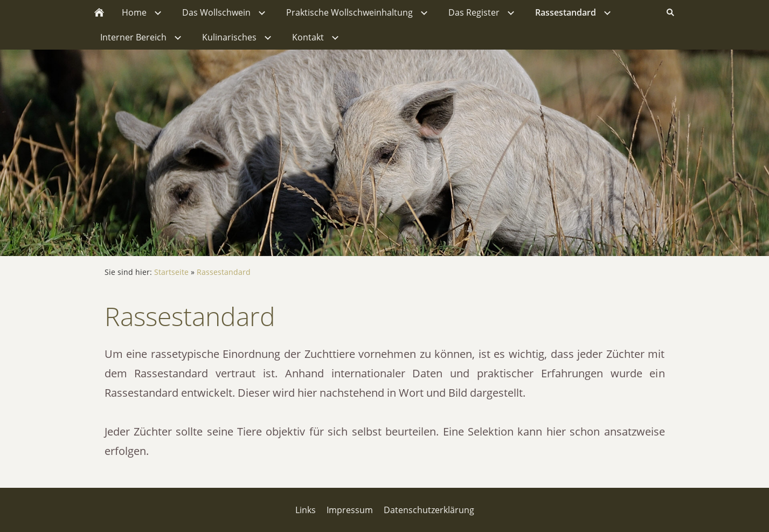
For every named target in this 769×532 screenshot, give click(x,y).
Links (306, 510)
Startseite (171, 272)
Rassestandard (224, 272)
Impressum (350, 510)
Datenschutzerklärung (429, 510)
